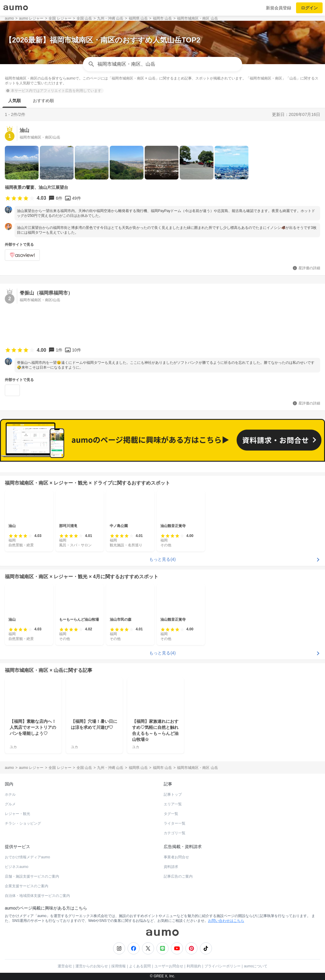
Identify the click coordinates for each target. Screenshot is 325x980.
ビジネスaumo (17, 867)
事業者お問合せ (176, 857)
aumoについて (256, 966)
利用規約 (194, 966)
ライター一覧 (175, 823)
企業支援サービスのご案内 (27, 886)
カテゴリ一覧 (175, 833)
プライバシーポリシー (222, 966)
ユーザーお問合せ (169, 966)
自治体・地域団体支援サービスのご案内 (37, 896)
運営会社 (65, 966)
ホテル (10, 794)
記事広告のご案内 (178, 876)
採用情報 (118, 966)
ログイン (309, 8)
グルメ (10, 804)
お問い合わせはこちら (226, 921)
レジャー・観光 (17, 814)
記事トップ (173, 794)
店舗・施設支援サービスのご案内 (32, 876)
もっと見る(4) (162, 559)
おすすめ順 (43, 101)
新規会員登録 (279, 8)
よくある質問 (140, 966)
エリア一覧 (173, 804)
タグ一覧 (171, 814)
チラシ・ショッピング (23, 823)
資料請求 (171, 867)
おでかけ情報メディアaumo (27, 857)
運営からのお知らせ (92, 966)
